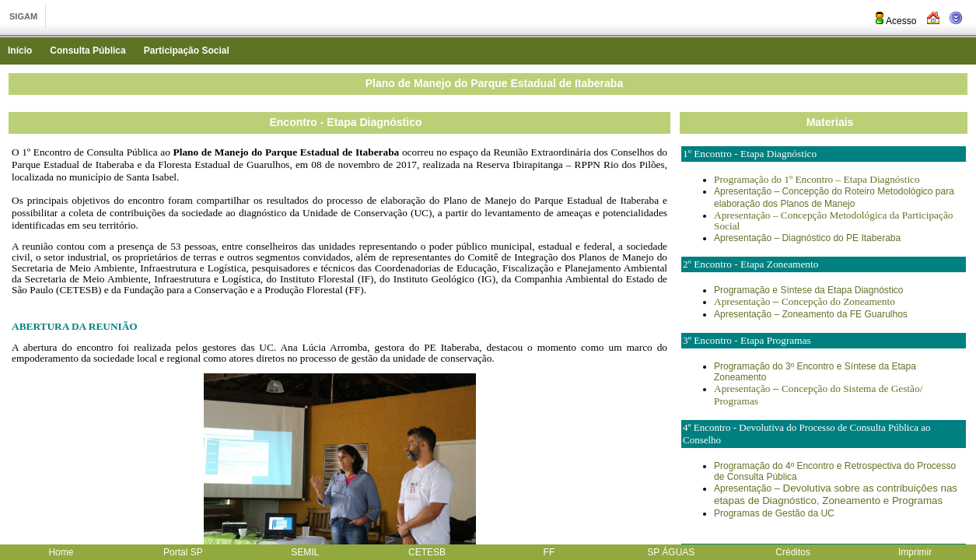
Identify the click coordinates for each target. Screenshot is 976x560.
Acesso (895, 21)
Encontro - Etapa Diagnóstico (345, 122)
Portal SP (183, 552)
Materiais (830, 122)
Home (61, 552)
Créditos (793, 552)
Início (20, 51)
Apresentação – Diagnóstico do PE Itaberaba (807, 238)
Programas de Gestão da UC (774, 513)
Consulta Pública (87, 51)
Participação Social (187, 51)
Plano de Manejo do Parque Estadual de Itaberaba (494, 83)
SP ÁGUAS (671, 552)
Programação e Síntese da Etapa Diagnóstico (808, 290)
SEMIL (305, 552)
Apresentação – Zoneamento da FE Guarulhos (811, 314)
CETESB (427, 552)
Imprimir (915, 552)
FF (549, 552)
